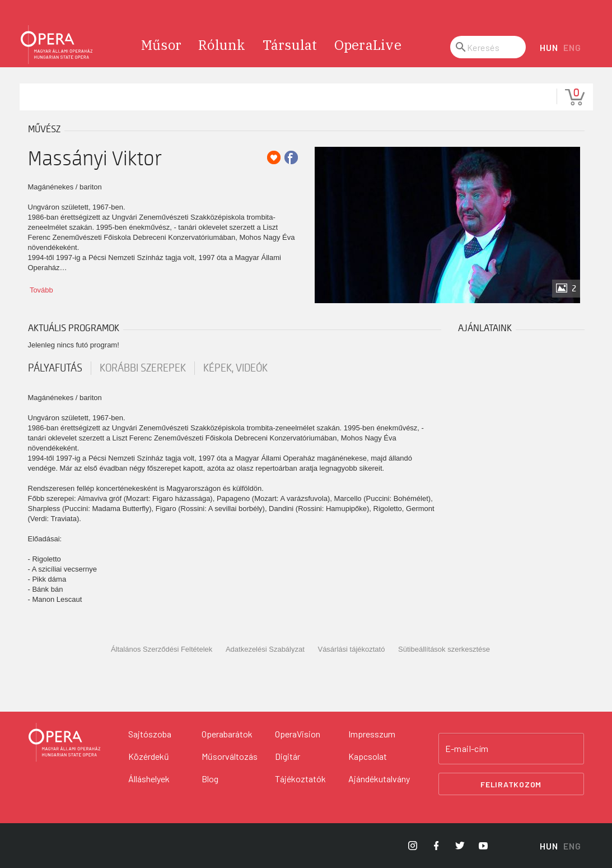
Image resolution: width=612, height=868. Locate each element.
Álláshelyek (149, 779)
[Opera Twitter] (460, 846)
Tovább (41, 290)
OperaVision (298, 734)
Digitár (288, 756)
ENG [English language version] (572, 47)
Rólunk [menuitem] (222, 45)
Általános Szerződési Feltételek (162, 649)
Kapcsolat (368, 756)
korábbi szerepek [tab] (143, 368)
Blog (210, 779)
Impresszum (372, 734)
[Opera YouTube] (483, 846)
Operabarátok (227, 734)
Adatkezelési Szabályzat (265, 649)
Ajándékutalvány (379, 779)
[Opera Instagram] (413, 846)
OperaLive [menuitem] (368, 45)
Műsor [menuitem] (161, 45)
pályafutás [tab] (55, 368)
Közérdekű (149, 756)
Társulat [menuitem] (290, 45)
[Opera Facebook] (436, 846)
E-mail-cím (467, 749)
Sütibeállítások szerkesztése (444, 649)
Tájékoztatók (300, 779)
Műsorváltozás (230, 756)
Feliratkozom (511, 784)
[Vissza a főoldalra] (64, 742)
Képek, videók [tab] (235, 368)
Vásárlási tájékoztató (351, 649)
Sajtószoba (150, 734)
